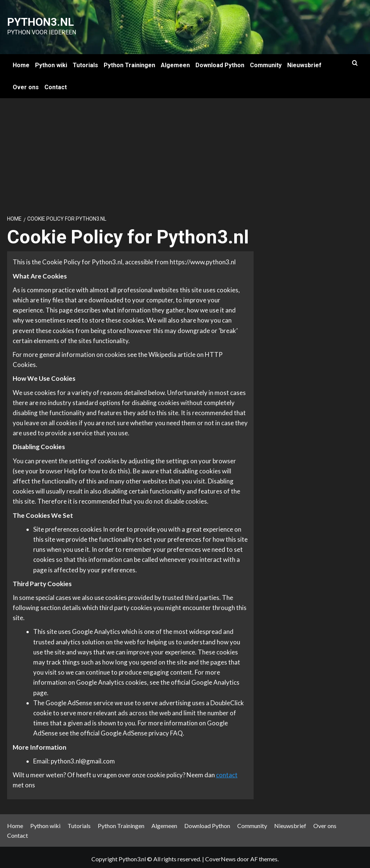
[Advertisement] (185, 151)
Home (21, 62)
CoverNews (220, 855)
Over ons (26, 84)
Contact (56, 84)
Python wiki (51, 62)
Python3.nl (30, 21)
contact (227, 771)
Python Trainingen (129, 62)
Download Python (220, 62)
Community (266, 62)
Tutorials (85, 62)
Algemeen (175, 62)
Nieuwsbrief (304, 62)
